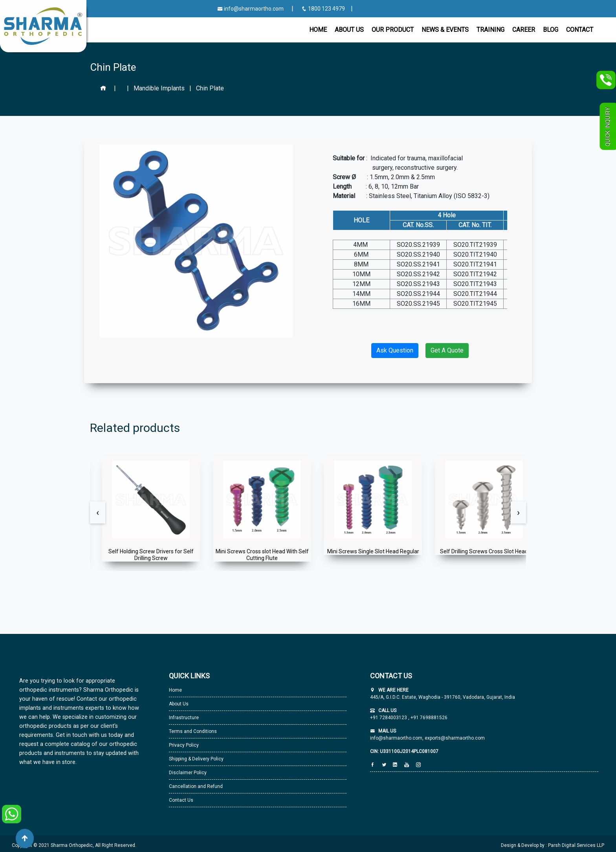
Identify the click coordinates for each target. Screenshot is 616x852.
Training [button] (490, 30)
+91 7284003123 (389, 718)
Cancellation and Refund (196, 786)
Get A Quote (447, 350)
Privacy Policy (184, 745)
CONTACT (580, 30)
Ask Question (395, 350)
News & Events (445, 30)
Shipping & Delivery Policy (196, 759)
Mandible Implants (159, 88)
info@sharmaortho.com (250, 9)
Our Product (393, 30)
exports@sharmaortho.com (455, 738)
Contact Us (181, 800)
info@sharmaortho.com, (397, 738)
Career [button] (524, 30)
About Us (179, 704)
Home (318, 30)
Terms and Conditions (193, 731)
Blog (551, 30)
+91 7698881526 (428, 718)
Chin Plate (210, 88)
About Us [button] (349, 30)
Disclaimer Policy (188, 773)
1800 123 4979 (324, 9)
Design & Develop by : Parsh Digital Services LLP (553, 845)
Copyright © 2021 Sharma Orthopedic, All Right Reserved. (74, 845)
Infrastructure (184, 718)
